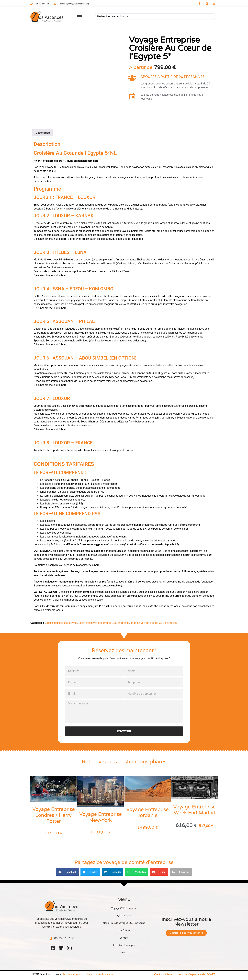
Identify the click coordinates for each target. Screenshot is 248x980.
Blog (124, 953)
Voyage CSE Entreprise (124, 908)
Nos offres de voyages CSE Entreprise (124, 923)
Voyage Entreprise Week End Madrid (194, 810)
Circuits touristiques (56, 623)
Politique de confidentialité (99, 974)
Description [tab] (43, 133)
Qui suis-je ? (124, 916)
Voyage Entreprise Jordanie (147, 812)
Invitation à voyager (124, 945)
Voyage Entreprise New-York (101, 817)
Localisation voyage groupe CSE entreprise (104, 623)
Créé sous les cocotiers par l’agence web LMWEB (185, 974)
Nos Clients (124, 930)
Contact (124, 938)
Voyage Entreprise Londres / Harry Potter (54, 815)
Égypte (73, 623)
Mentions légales (73, 974)
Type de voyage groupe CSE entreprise (154, 623)
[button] (79, 17)
